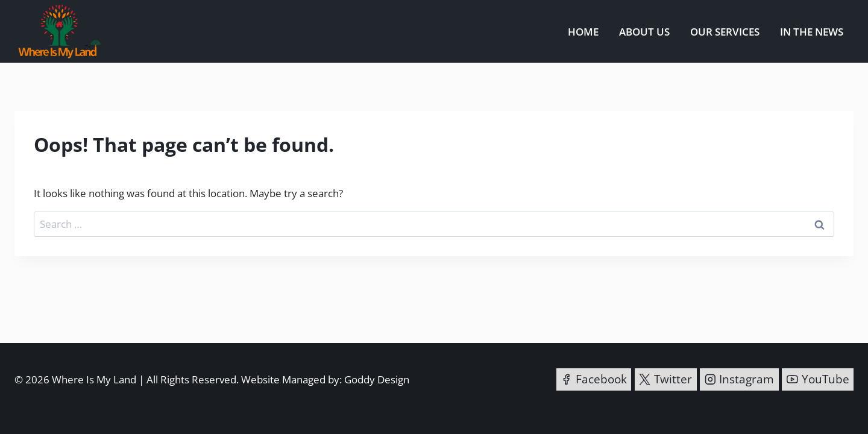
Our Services (725, 32)
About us (644, 32)
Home (583, 32)
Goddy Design (377, 379)
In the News (812, 32)
